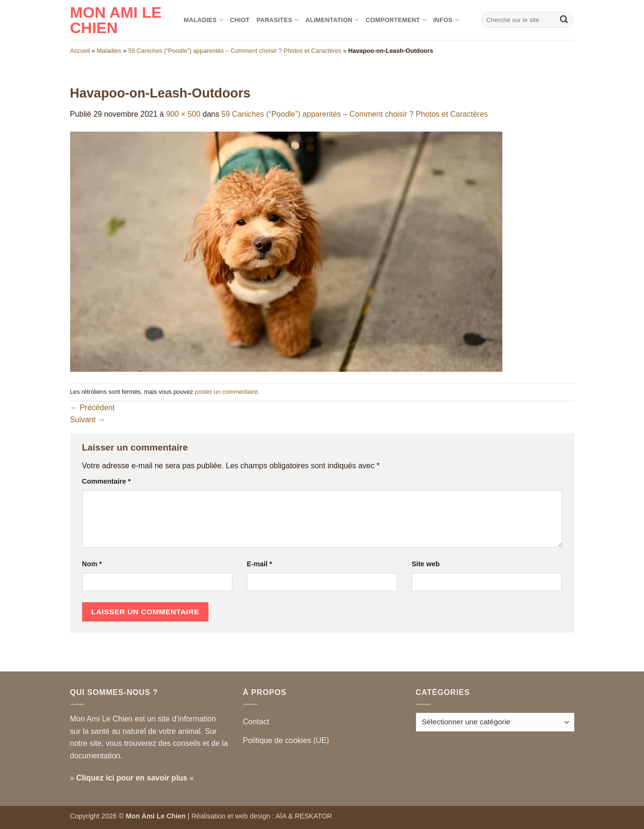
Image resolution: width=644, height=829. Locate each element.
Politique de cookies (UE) (286, 740)
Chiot (240, 20)
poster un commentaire (226, 392)
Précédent (92, 408)
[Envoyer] (564, 20)
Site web (425, 564)
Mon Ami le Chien (116, 20)
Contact (256, 722)
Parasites (278, 20)
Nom (92, 564)
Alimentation (332, 20)
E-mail (260, 564)
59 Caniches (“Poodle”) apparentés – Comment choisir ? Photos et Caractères (235, 51)
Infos (446, 20)
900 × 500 (183, 114)
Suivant (88, 420)
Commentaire (107, 481)
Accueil (80, 51)
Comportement (396, 20)
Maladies (204, 20)
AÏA (281, 816)
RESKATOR (314, 816)
